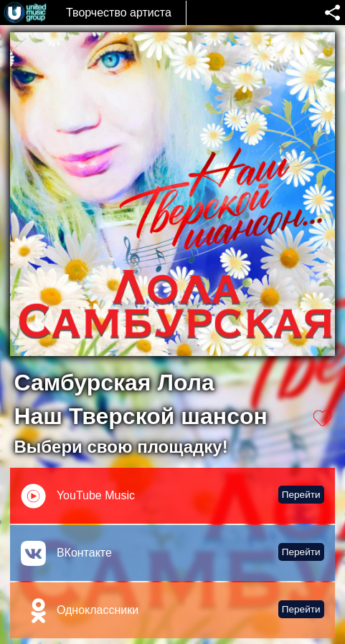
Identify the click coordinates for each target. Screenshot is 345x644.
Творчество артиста (119, 13)
